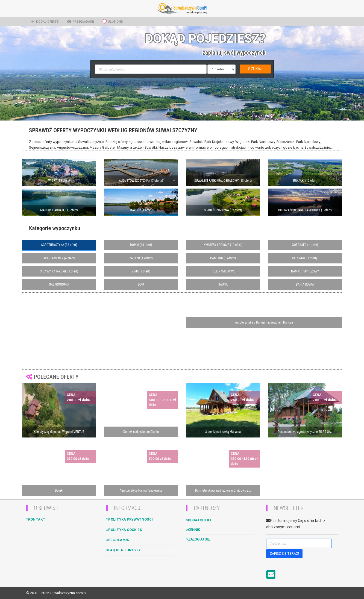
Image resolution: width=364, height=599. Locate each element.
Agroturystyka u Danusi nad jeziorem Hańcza (264, 322)
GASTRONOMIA (59, 284)
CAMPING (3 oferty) (223, 258)
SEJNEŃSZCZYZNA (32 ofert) (223, 210)
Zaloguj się (198, 539)
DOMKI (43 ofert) (141, 245)
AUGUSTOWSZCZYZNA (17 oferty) (141, 181)
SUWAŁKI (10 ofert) (305, 181)
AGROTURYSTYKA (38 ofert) (59, 245)
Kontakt (36, 519)
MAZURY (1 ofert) (141, 210)
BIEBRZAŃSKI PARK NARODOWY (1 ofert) (305, 210)
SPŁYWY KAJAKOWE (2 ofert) (59, 271)
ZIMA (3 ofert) (141, 271)
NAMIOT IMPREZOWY (305, 271)
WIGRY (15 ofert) (59, 181)
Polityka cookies (124, 530)
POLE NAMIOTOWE (223, 271)
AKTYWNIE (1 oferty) (305, 258)
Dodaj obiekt (199, 520)
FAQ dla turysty (124, 550)
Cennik (193, 530)
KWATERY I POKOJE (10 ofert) (223, 245)
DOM (141, 284)
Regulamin (118, 540)
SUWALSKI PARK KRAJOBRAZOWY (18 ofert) (223, 181)
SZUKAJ (255, 69)
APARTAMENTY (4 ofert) (59, 258)
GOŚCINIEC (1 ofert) (305, 245)
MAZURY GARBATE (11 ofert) (59, 210)
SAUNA (223, 284)
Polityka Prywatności (130, 519)
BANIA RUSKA (305, 284)
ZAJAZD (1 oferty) (141, 258)
